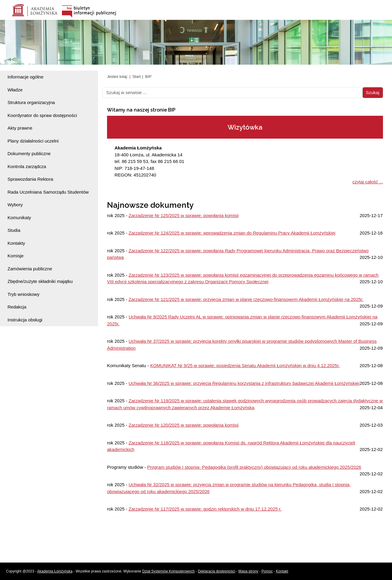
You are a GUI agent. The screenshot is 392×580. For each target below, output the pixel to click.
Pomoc (267, 571)
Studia (14, 230)
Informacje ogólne (25, 77)
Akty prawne (20, 128)
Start (136, 77)
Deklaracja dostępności (216, 571)
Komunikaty (19, 218)
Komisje (15, 256)
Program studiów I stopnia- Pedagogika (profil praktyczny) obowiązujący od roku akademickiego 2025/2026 (254, 467)
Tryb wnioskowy (23, 294)
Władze (15, 90)
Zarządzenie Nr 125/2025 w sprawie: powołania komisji (184, 215)
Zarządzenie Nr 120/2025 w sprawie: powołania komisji (184, 425)
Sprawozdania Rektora (30, 179)
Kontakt (282, 571)
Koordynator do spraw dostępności (42, 115)
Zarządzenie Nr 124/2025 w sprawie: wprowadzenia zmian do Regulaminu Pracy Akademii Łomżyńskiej (232, 233)
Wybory (15, 205)
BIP (148, 77)
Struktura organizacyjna (31, 102)
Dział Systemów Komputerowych (168, 571)
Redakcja (17, 307)
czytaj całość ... (368, 182)
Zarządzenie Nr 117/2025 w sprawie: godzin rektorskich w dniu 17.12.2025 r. (205, 509)
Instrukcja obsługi (25, 320)
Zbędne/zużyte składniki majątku (40, 281)
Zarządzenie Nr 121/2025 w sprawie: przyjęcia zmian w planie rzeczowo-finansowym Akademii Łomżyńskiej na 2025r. (246, 299)
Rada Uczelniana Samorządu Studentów (48, 192)
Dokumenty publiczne (29, 153)
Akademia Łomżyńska (55, 571)
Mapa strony (248, 571)
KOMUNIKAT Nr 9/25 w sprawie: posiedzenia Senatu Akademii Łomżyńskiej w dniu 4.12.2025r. (245, 365)
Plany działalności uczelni (33, 141)
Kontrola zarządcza (27, 166)
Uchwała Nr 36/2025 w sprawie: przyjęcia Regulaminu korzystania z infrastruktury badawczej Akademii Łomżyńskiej (244, 383)
